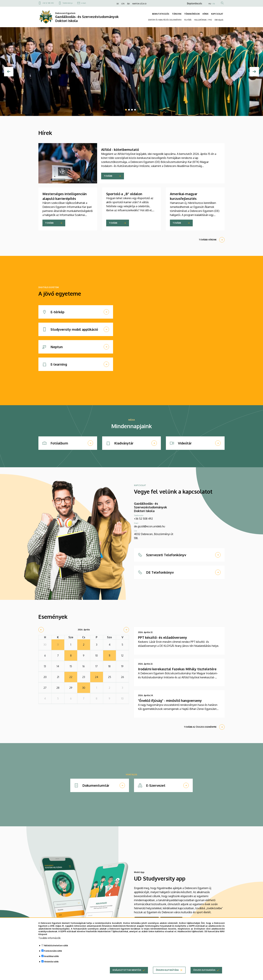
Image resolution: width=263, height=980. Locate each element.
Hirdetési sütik (51, 966)
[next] (126, 630)
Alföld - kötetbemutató (120, 149)
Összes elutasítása (167, 975)
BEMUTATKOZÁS (161, 14)
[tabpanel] (131, 72)
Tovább (108, 176)
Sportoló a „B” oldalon (124, 194)
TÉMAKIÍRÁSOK (192, 14)
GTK (123, 4)
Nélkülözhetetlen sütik (56, 950)
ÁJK (128, 4)
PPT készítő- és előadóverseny (163, 637)
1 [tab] (126, 110)
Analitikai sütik (51, 961)
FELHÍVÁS (188, 20)
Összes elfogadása (204, 975)
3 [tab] (132, 110)
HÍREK (205, 14)
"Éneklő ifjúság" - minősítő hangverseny (170, 700)
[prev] (41, 630)
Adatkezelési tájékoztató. (191, 936)
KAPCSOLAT (217, 14)
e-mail (84, 3)
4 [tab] (135, 110)
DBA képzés (219, 20)
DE (118, 4)
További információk (49, 943)
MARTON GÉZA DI (139, 4)
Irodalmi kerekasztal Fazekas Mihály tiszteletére (177, 669)
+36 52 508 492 (48, 3)
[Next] (254, 72)
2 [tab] (129, 110)
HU (210, 4)
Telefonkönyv (68, 3)
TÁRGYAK (177, 14)
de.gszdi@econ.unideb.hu (150, 526)
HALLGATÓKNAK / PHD (203, 20)
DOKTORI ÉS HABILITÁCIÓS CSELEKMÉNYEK (165, 20)
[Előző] (9, 72)
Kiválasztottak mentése (127, 975)
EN (214, 4)
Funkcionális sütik (53, 955)
